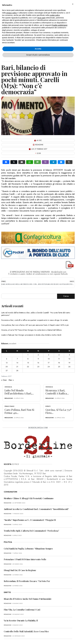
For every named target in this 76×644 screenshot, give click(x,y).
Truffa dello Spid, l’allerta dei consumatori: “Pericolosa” (31, 531)
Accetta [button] (38, 49)
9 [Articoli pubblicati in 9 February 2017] (38, 359)
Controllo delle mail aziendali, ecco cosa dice (26, 631)
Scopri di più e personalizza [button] (38, 55)
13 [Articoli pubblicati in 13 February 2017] (7, 363)
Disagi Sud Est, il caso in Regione (20, 570)
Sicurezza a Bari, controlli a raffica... (57, 392)
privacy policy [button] (12, 13)
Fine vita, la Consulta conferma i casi (22, 610)
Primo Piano (9, 406)
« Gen (4, 380)
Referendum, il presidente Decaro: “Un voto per (27, 581)
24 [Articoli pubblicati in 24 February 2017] (49, 367)
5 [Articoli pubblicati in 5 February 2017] (69, 355)
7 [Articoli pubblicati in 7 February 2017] (17, 359)
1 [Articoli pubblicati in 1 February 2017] (28, 355)
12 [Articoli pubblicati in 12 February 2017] (69, 359)
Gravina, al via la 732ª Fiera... (58, 411)
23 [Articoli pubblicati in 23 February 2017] (38, 367)
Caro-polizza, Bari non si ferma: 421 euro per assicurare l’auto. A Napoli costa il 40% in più (35, 325)
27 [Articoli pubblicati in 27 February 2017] (7, 371)
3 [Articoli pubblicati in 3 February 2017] (49, 355)
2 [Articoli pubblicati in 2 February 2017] (38, 355)
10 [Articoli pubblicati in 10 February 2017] (49, 359)
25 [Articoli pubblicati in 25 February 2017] (59, 367)
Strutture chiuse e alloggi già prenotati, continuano (29, 498)
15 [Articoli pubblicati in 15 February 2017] (28, 363)
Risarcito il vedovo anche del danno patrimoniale (28, 599)
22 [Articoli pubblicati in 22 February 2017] (28, 367)
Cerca (66, 296)
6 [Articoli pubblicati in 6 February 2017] (7, 359)
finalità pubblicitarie (60, 25)
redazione (9, 398)
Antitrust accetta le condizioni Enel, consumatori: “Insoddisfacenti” (36, 509)
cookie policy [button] (55, 15)
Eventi (48, 406)
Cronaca (8, 387)
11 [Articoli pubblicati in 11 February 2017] (59, 359)
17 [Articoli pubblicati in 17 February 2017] (49, 363)
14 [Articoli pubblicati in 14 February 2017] (17, 363)
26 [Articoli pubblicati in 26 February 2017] (69, 367)
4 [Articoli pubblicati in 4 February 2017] (59, 355)
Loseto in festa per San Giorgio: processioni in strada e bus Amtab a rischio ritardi (31, 335)
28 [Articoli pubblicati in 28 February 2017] (17, 371)
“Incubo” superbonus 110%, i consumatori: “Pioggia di (30, 520)
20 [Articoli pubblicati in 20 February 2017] (7, 367)
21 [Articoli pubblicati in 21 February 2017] (17, 367)
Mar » (11, 380)
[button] (73, 4)
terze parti (41, 18)
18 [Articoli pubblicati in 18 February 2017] (59, 363)
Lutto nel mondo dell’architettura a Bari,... (19, 392)
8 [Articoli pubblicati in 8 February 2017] (28, 359)
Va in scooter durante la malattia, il (21, 621)
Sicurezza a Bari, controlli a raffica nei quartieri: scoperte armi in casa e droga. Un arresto (35, 320)
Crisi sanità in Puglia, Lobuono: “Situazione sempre (28, 549)
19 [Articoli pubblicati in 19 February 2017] (69, 363)
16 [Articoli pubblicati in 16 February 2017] (38, 363)
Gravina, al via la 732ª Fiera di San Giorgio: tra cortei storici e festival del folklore (31, 330)
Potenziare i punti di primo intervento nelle (25, 559)
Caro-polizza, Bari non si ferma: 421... (19, 411)
